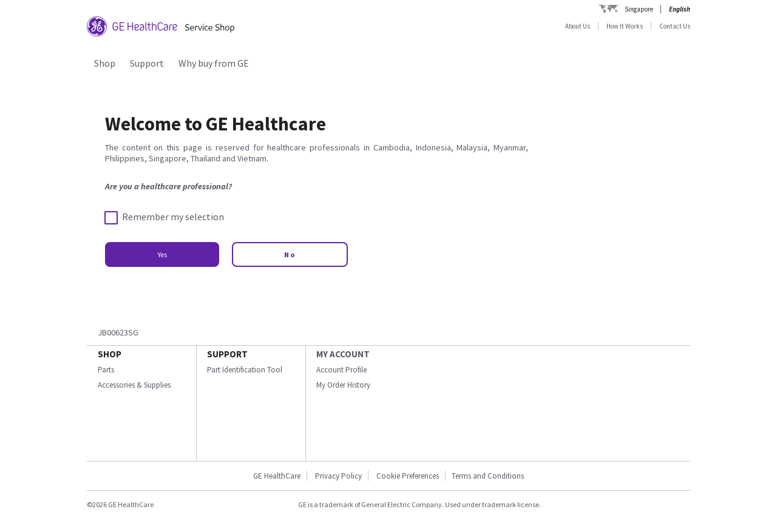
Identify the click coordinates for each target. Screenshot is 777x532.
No (290, 254)
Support (147, 63)
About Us (578, 26)
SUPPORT (227, 354)
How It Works (625, 26)
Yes (162, 254)
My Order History (343, 385)
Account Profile (341, 370)
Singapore (639, 9)
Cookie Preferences (408, 476)
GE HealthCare (277, 476)
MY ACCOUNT (343, 354)
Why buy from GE (214, 63)
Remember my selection (165, 217)
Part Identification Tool (245, 370)
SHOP (110, 354)
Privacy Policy (338, 476)
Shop (105, 63)
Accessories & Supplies (134, 385)
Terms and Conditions (488, 476)
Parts (106, 370)
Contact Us (675, 26)
